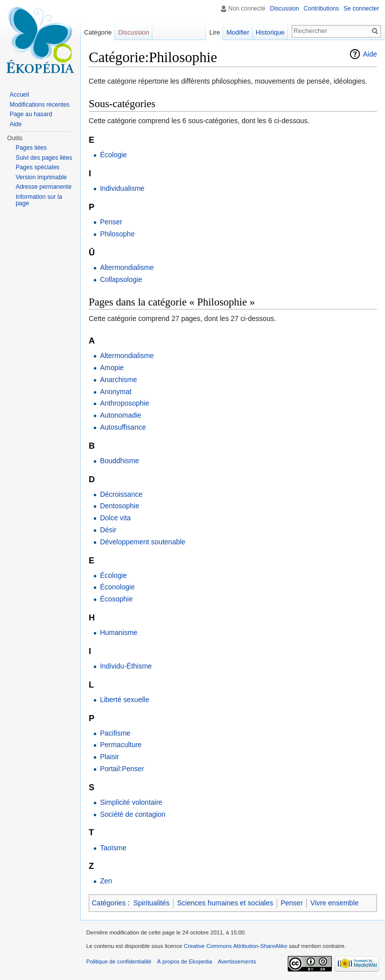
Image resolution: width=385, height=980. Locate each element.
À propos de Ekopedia (184, 961)
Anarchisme (118, 380)
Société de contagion (133, 814)
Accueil (19, 95)
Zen (106, 881)
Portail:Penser (122, 769)
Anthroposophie (124, 403)
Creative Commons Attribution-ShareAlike (236, 946)
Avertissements (237, 961)
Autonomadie (121, 415)
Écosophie (116, 599)
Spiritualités (151, 903)
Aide (370, 54)
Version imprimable (41, 177)
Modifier (238, 32)
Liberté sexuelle (124, 700)
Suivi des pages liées (44, 158)
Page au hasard (31, 114)
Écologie (113, 155)
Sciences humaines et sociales (225, 903)
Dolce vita (115, 518)
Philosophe (117, 234)
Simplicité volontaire (131, 802)
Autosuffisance (123, 427)
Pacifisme (115, 733)
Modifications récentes (39, 105)
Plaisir (109, 757)
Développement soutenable (142, 542)
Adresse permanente (43, 187)
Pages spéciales (37, 167)
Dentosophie (120, 506)
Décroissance (121, 494)
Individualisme (122, 188)
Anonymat (116, 392)
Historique (270, 32)
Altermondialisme (127, 267)
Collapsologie (121, 279)
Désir (108, 530)
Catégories (109, 903)
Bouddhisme (119, 461)
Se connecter (361, 9)
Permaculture (121, 745)
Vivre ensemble (334, 903)
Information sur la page (39, 200)
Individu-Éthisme (126, 666)
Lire (215, 32)
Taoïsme (113, 848)
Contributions (322, 9)
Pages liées (31, 148)
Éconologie (117, 587)
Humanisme (119, 632)
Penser (111, 222)
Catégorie (98, 32)
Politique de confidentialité (119, 961)
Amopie (112, 368)
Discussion (285, 9)
